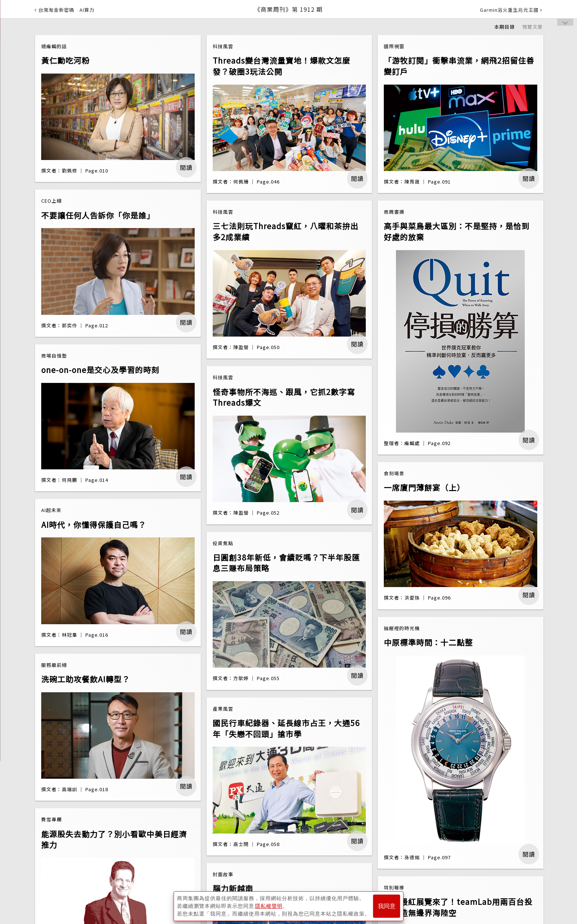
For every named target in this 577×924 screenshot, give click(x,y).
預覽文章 (532, 27)
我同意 (387, 906)
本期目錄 (505, 27)
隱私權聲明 (269, 906)
